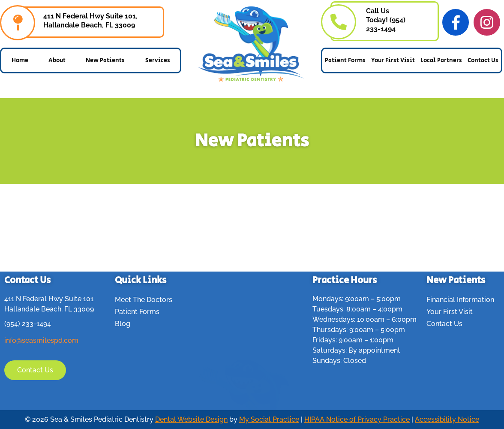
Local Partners (441, 60)
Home (20, 60)
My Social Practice (269, 419)
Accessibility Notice (447, 419)
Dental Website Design (191, 419)
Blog (123, 324)
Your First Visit (393, 60)
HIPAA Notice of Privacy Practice (357, 419)
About (57, 60)
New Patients (105, 60)
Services (158, 60)
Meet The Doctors (144, 300)
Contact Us (483, 60)
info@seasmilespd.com (41, 340)
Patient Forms (345, 60)
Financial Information (460, 300)
